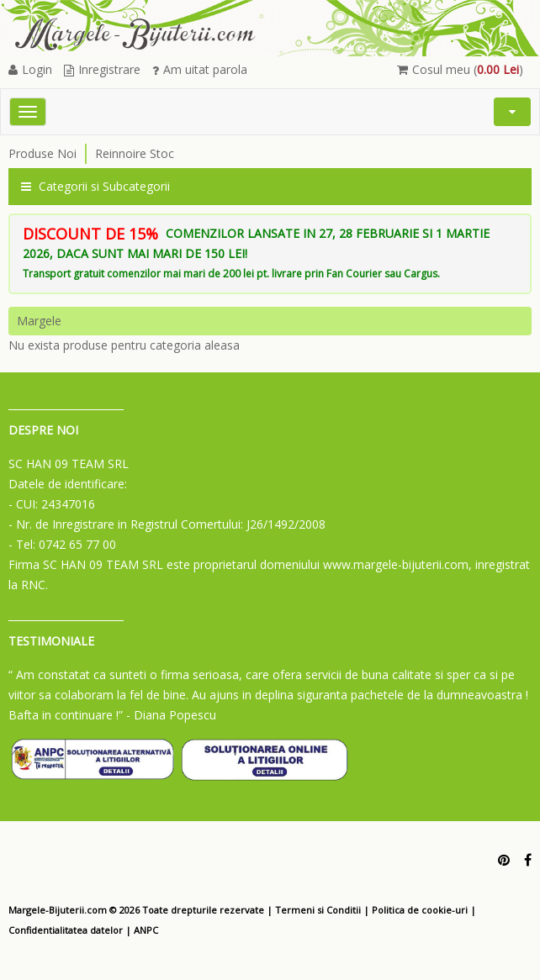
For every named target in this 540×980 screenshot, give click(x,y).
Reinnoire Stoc (135, 153)
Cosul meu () (460, 69)
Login (30, 69)
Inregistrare (102, 69)
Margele (39, 321)
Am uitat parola (200, 69)
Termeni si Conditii (318, 910)
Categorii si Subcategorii (95, 186)
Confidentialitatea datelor (66, 930)
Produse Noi (42, 153)
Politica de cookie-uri (420, 910)
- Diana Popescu (171, 715)
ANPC (146, 930)
